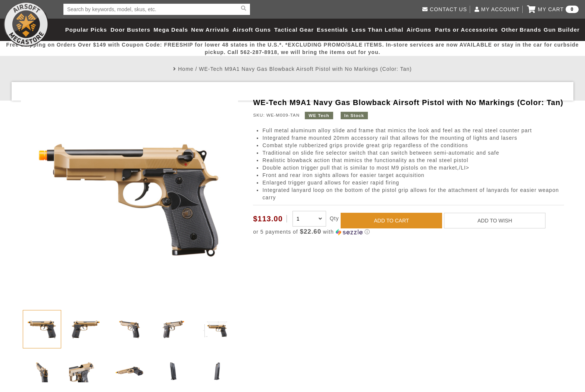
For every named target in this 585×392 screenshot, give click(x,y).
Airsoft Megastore (26, 24)
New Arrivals (210, 30)
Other (509, 30)
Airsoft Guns (252, 30)
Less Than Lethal (378, 30)
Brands (531, 30)
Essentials (332, 30)
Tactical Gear (294, 30)
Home (186, 69)
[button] (408, 232)
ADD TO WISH (495, 221)
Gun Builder (562, 30)
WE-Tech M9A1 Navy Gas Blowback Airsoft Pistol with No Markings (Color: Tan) (305, 69)
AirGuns (419, 30)
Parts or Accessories (467, 30)
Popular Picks (86, 30)
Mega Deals (171, 30)
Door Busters (130, 30)
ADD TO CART (391, 221)
